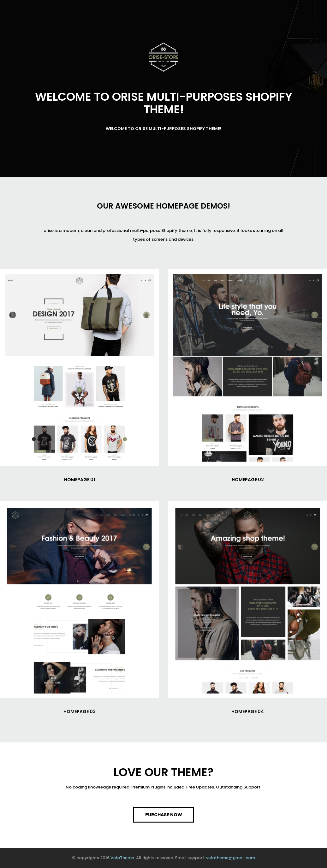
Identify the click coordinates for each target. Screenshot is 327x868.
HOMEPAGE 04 (248, 712)
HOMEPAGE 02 (248, 480)
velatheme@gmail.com (231, 858)
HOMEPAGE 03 (80, 712)
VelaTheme (122, 858)
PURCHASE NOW (164, 815)
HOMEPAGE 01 (80, 480)
